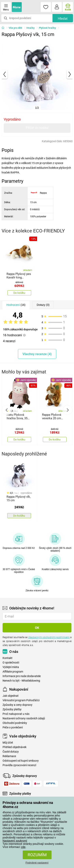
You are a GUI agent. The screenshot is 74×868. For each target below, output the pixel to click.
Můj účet (8, 743)
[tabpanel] (37, 74)
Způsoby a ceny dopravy (17, 705)
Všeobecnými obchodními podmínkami (49, 637)
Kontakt (7, 658)
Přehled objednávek (15, 747)
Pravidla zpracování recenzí (19, 765)
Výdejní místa (11, 667)
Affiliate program (13, 672)
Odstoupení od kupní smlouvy (21, 761)
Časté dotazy (11, 752)
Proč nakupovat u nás (16, 714)
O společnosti (11, 663)
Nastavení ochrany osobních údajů (24, 718)
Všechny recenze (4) (37, 354)
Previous (7, 410)
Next (67, 410)
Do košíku (19, 293)
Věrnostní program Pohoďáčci (21, 700)
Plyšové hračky (47, 28)
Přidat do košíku (37, 128)
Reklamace (9, 756)
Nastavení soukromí (15, 841)
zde (23, 847)
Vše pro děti (15, 28)
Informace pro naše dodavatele (22, 676)
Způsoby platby (12, 709)
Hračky (30, 28)
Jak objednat (11, 696)
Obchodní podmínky (15, 723)
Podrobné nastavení (37, 863)
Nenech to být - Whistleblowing (21, 681)
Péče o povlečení (13, 727)
